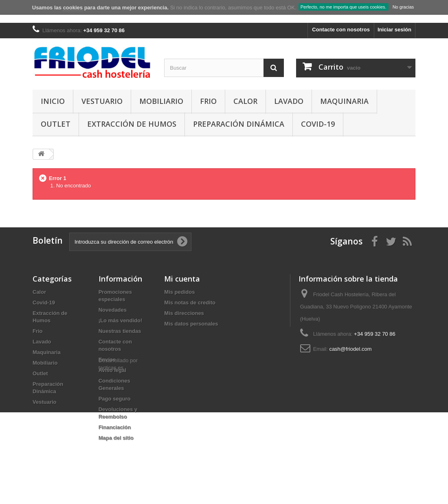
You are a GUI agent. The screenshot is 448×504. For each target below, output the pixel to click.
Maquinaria (344, 101)
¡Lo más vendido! (121, 320)
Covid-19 (318, 124)
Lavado (289, 101)
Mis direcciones (184, 313)
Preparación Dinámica (239, 124)
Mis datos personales (191, 324)
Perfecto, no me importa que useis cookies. (344, 7)
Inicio (53, 101)
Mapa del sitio (116, 438)
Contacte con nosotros (341, 30)
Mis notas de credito (190, 303)
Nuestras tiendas (120, 331)
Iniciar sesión (394, 30)
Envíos (107, 360)
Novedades (113, 310)
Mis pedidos (179, 292)
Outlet (56, 124)
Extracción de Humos (132, 124)
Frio (208, 101)
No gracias (403, 7)
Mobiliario (161, 101)
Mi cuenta (182, 279)
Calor (245, 101)
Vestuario (102, 101)
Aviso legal (112, 370)
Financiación (115, 427)
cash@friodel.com (350, 349)
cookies (73, 8)
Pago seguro (115, 399)
